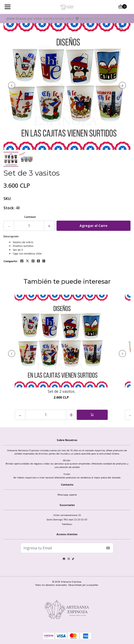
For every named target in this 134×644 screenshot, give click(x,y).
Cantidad (30, 217)
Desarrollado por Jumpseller (83, 585)
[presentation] (12, 85)
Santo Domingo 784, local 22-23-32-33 (67, 520)
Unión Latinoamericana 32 (67, 515)
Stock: (9, 208)
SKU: (7, 199)
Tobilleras (67, 524)
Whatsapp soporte (67, 495)
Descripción (11, 236)
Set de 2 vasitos (61, 391)
